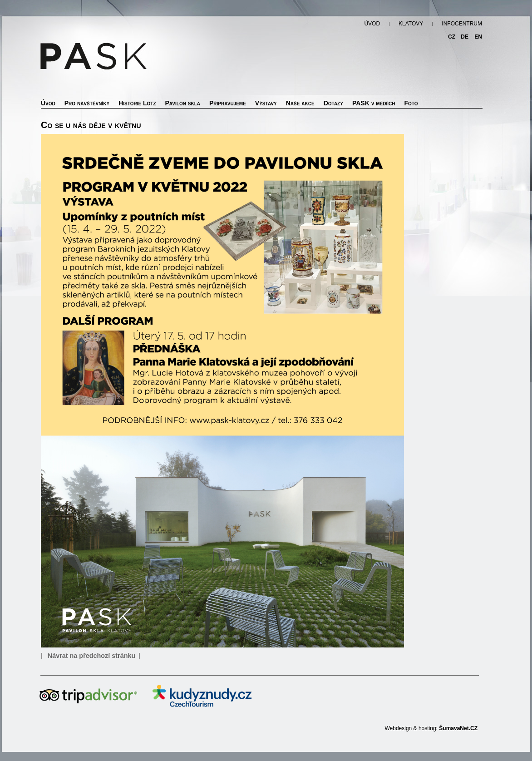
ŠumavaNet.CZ (458, 728)
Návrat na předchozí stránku (92, 656)
